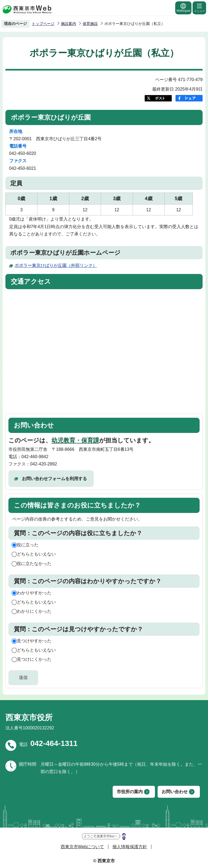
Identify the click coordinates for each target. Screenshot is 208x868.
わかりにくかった (34, 611)
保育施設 (90, 24)
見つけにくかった (34, 659)
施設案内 (69, 24)
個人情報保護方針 (130, 847)
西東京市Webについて (82, 847)
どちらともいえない (36, 554)
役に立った (28, 545)
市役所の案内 (130, 792)
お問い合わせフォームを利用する (54, 479)
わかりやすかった (34, 593)
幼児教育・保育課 (75, 440)
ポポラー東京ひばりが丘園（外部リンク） (56, 265)
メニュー (199, 8)
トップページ (43, 24)
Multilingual (183, 7)
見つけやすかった (34, 641)
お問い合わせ (175, 792)
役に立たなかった (34, 564)
